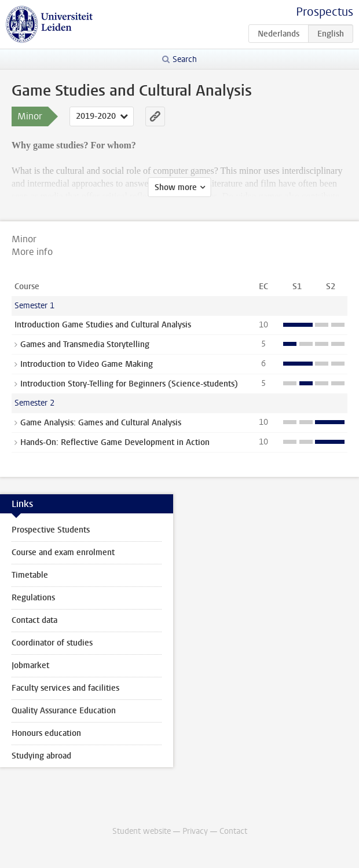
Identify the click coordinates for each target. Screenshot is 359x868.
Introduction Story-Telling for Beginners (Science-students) (129, 384)
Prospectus (325, 12)
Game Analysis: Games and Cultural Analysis (101, 423)
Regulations (33, 598)
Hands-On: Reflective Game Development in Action (115, 442)
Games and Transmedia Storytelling (85, 344)
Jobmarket (30, 665)
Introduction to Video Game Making (87, 364)
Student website (142, 831)
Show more (176, 187)
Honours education (46, 733)
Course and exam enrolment (63, 552)
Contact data (34, 620)
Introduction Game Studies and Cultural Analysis (103, 325)
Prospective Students (51, 530)
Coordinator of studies (52, 643)
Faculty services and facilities (65, 688)
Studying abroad (41, 756)
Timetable (30, 575)
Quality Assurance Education (64, 711)
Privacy (195, 831)
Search (185, 59)
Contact (233, 831)
